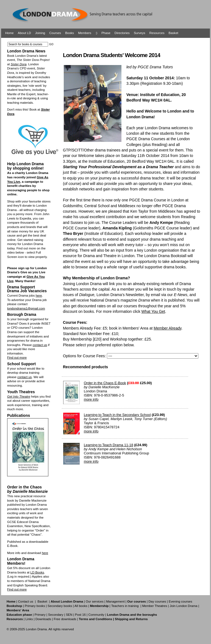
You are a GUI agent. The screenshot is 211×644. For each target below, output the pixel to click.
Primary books (35, 606)
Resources (157, 33)
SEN (69, 615)
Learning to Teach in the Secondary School (117, 415)
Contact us (26, 601)
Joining (40, 33)
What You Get (153, 311)
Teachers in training (125, 606)
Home (9, 33)
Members (85, 33)
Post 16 (80, 615)
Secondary (56, 615)
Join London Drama (184, 606)
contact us (40, 345)
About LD (24, 33)
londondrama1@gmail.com (26, 308)
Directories (122, 33)
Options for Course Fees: (84, 356)
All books (81, 606)
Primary (40, 615)
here (39, 296)
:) (96, 33)
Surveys (140, 33)
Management (115, 601)
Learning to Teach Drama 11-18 (109, 445)
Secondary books (60, 606)
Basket (173, 33)
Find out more (17, 358)
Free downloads (65, 619)
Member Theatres (155, 606)
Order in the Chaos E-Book (105, 383)
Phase (106, 33)
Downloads (43, 619)
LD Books (37, 572)
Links (29, 619)
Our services (95, 601)
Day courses (157, 601)
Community (96, 615)
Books (70, 33)
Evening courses (180, 601)
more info (91, 399)
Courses (55, 33)
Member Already (167, 328)
